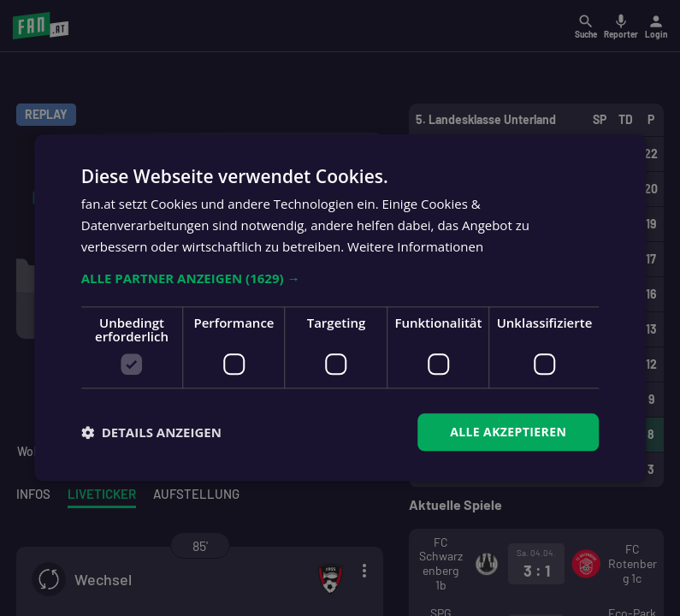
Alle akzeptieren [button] (508, 432)
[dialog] (340, 308)
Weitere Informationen (415, 246)
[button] (340, 278)
